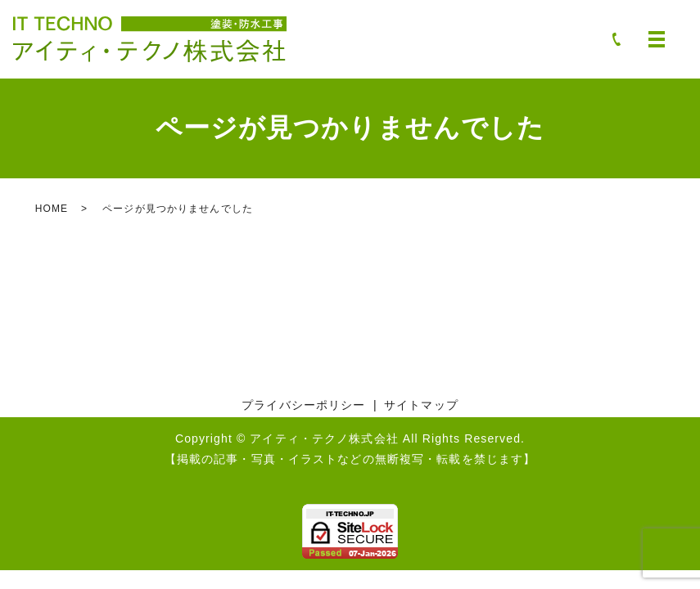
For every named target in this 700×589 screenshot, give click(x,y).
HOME (52, 209)
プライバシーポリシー (303, 405)
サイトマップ (421, 405)
